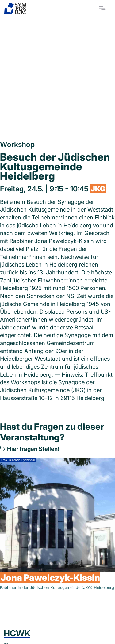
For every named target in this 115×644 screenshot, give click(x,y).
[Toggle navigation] (102, 8)
